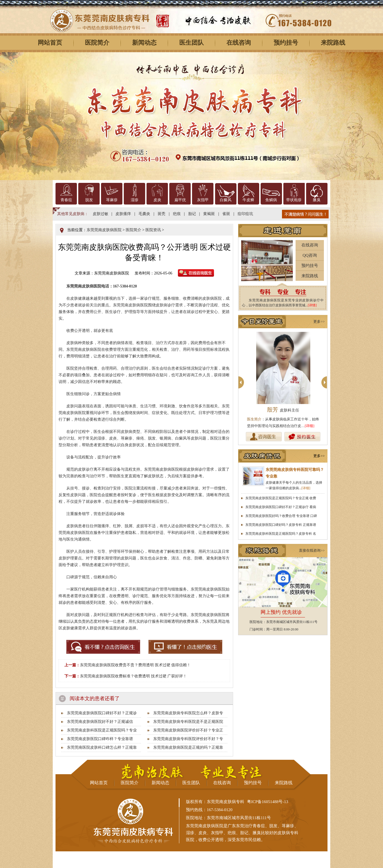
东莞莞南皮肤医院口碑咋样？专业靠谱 (100, 739)
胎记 (192, 214)
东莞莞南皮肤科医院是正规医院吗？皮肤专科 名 (281, 534)
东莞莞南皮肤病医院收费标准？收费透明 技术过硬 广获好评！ (133, 676)
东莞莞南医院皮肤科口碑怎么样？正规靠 (102, 747)
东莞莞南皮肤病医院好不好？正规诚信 (100, 722)
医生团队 (191, 43)
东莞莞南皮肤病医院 (104, 230)
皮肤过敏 (100, 214)
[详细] (310, 426)
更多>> (319, 321)
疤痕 (177, 214)
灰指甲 (203, 200)
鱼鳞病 (271, 200)
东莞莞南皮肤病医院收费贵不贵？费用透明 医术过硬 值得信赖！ (135, 665)
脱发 (89, 200)
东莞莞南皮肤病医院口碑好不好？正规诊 (102, 713)
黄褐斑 (209, 214)
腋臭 (317, 200)
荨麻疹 (112, 200)
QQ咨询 (310, 255)
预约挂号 (286, 43)
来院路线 (333, 43)
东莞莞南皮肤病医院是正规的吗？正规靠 (188, 747)
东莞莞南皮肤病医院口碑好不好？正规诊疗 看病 (281, 507)
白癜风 (226, 200)
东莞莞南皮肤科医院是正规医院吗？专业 (102, 730)
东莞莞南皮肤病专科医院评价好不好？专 (188, 739)
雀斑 (226, 214)
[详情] (312, 305)
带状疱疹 (294, 200)
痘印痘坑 (245, 214)
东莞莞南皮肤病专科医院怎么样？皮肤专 (188, 713)
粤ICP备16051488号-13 (268, 802)
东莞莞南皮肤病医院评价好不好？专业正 (188, 730)
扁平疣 (180, 200)
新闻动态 (144, 43)
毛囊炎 (144, 214)
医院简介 (97, 43)
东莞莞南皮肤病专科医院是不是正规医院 (188, 722)
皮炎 (157, 200)
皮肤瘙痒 (123, 214)
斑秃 (162, 214)
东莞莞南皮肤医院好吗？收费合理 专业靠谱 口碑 (281, 516)
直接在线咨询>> (312, 550)
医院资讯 (153, 230)
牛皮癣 (248, 200)
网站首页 (50, 43)
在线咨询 (239, 43)
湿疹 (135, 200)
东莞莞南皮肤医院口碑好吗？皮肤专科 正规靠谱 (281, 525)
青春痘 (66, 200)
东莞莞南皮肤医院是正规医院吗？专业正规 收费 (281, 498)
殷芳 (283, 410)
